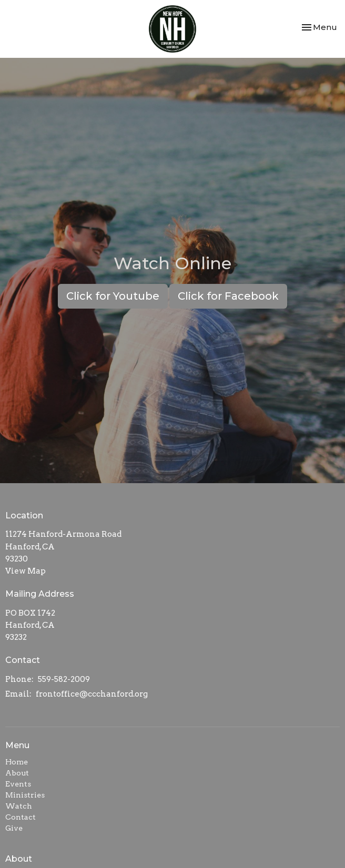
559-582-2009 (64, 679)
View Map (26, 571)
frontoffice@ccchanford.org (92, 694)
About (17, 773)
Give (14, 828)
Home (17, 762)
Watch (19, 806)
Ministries (25, 795)
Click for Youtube (113, 296)
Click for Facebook (228, 296)
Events (18, 784)
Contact (21, 817)
